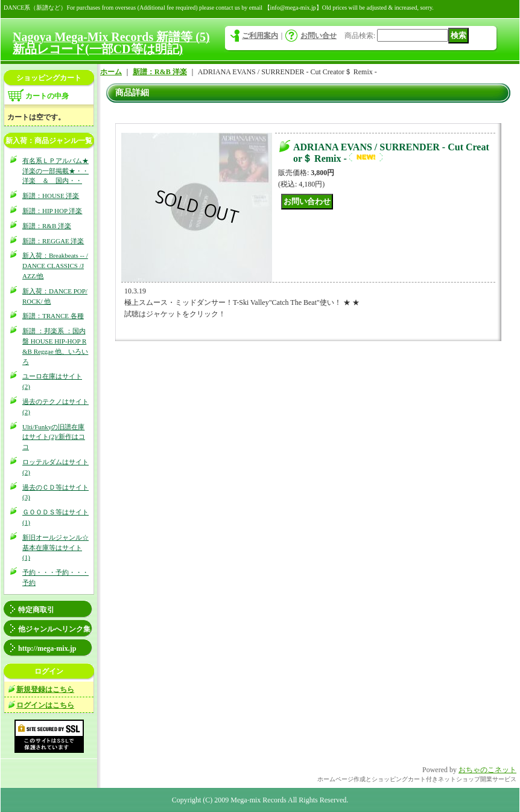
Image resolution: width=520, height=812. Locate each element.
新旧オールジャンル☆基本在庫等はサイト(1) (55, 548)
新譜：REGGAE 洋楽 (53, 241)
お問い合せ (319, 36)
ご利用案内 (260, 36)
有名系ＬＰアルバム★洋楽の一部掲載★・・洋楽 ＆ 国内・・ (55, 171)
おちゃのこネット (487, 770)
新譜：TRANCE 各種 (53, 316)
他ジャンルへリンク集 (54, 629)
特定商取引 (36, 610)
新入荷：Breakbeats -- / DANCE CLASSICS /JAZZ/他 (55, 266)
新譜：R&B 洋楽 (47, 226)
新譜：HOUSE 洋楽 (51, 196)
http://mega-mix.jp (47, 648)
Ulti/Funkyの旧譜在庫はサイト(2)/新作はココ (54, 437)
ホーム (111, 72)
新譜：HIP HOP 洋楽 (52, 211)
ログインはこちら (45, 705)
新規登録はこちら (45, 689)
